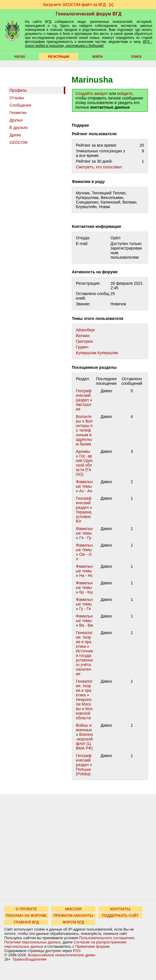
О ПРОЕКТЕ (26, 909)
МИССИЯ (73, 909)
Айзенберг (85, 330)
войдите (125, 93)
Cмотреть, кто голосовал (99, 167)
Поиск (136, 57)
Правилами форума (92, 946)
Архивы (83, 451)
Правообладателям (29, 959)
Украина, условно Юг (84, 517)
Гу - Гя (85, 609)
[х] (111, 5)
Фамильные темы (84, 484)
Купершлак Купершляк (97, 353)
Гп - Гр (85, 538)
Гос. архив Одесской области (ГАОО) (84, 465)
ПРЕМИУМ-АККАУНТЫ (73, 916)
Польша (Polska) (83, 772)
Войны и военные (84, 728)
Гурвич (82, 347)
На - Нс (86, 575)
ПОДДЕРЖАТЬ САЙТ (120, 916)
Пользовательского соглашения (106, 938)
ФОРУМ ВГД (73, 922)
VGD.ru (20, 57)
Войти (97, 57)
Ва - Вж (86, 625)
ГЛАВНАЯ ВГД (26, 922)
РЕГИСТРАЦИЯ (59, 57)
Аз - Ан (86, 491)
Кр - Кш (86, 592)
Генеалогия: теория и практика (84, 640)
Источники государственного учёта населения (84, 662)
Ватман (83, 336)
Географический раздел (84, 395)
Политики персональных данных (32, 942)
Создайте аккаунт (92, 93)
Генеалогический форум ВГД (89, 14)
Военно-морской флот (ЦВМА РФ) (84, 741)
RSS (77, 951)
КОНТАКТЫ (120, 909)
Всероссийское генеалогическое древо (62, 955)
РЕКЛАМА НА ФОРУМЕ (26, 916)
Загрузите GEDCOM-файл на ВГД (74, 5)
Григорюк (84, 341)
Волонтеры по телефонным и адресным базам (84, 433)
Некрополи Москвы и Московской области (84, 709)
